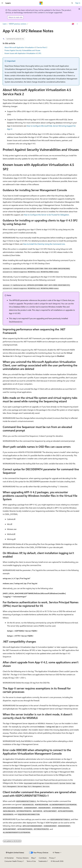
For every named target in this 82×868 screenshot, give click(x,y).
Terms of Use (31, 861)
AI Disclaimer (9, 858)
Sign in (78, 3)
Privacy (52, 858)
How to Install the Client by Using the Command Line (44, 244)
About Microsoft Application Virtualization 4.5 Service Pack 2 (26, 47)
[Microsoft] (41, 3)
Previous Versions (23, 858)
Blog (33, 858)
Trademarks (42, 861)
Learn (5, 24)
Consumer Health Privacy (13, 861)
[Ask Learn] (73, 24)
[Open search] (72, 3)
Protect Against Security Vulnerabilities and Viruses (22, 50)
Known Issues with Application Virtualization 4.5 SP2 (23, 53)
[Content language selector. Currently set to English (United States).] (15, 853)
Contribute (43, 858)
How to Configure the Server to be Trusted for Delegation (46, 215)
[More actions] (77, 24)
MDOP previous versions (18, 24)
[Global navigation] (2, 3)
